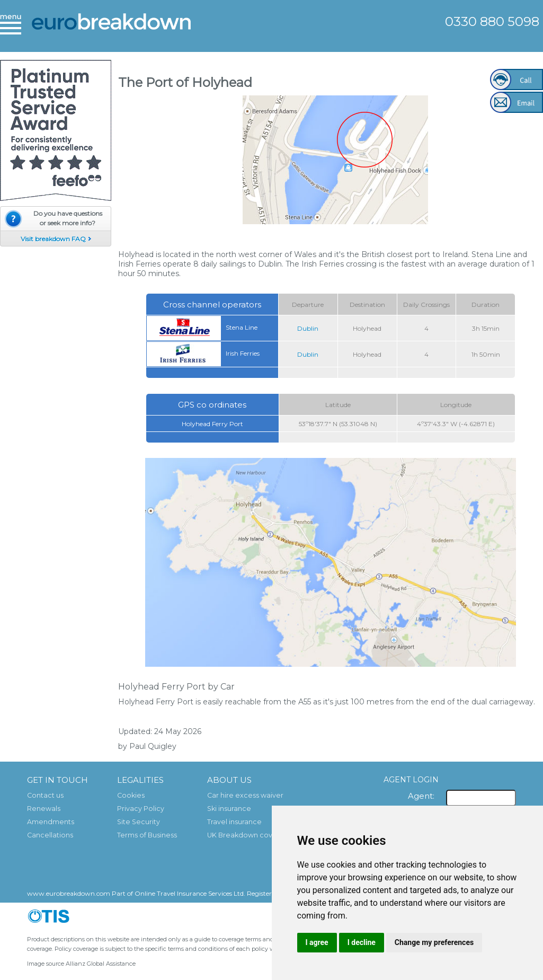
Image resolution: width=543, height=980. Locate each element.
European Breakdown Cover (111, 29)
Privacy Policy (141, 809)
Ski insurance (229, 809)
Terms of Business (147, 835)
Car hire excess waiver (245, 795)
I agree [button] (317, 942)
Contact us (45, 795)
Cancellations (50, 835)
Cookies (131, 795)
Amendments (51, 822)
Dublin (308, 328)
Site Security (139, 822)
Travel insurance (234, 822)
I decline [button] (362, 942)
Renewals (44, 809)
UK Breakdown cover (243, 835)
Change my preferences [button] (434, 942)
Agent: (421, 796)
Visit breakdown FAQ (53, 239)
